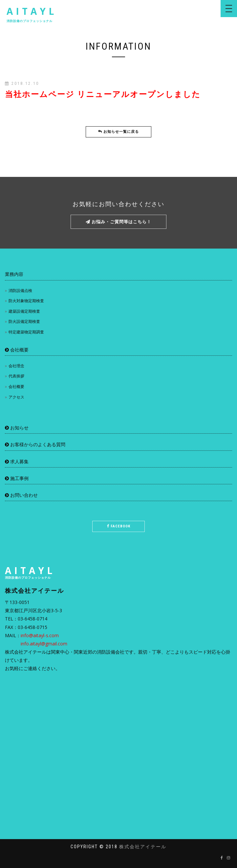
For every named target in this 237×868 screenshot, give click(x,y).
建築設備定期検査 (24, 311)
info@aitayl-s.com (40, 635)
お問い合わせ (21, 495)
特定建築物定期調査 (26, 332)
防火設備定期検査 (24, 321)
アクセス (16, 397)
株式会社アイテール (143, 847)
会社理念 (16, 366)
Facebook (119, 526)
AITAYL (32, 14)
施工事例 (17, 478)
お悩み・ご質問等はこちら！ (118, 222)
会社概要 (17, 350)
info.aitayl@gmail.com (44, 644)
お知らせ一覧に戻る (118, 132)
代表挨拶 (16, 376)
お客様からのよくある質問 (35, 444)
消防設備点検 (20, 290)
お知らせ (17, 428)
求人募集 (17, 461)
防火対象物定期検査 (26, 301)
